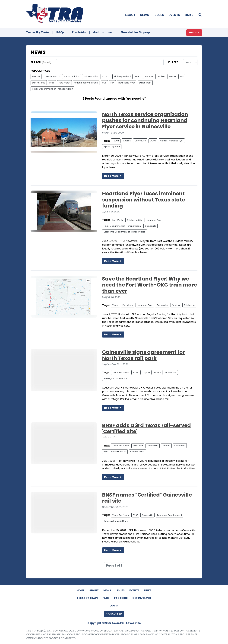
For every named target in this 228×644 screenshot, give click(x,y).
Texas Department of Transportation (52, 89)
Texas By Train (38, 32)
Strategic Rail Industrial (115, 378)
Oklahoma (189, 305)
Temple (166, 446)
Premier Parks (137, 452)
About (130, 15)
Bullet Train (145, 83)
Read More (113, 176)
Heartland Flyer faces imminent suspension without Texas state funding (143, 200)
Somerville (180, 446)
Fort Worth (64, 83)
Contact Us (114, 614)
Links (189, 15)
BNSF (52, 83)
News (144, 15)
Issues (159, 15)
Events (174, 15)
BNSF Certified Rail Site (115, 452)
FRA (112, 83)
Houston (150, 77)
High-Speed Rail (122, 77)
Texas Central (52, 77)
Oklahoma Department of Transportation (125, 232)
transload (138, 446)
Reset (46, 62)
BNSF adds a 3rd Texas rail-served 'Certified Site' (146, 428)
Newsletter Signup (135, 32)
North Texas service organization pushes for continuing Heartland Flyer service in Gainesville (145, 120)
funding (176, 305)
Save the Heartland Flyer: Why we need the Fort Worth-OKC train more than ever (149, 285)
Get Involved (103, 32)
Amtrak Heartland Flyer (172, 141)
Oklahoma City (134, 220)
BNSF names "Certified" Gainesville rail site (147, 498)
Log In (114, 606)
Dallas (162, 77)
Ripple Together (112, 147)
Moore (158, 372)
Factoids (79, 32)
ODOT (153, 141)
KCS (104, 83)
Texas (115, 305)
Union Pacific (91, 77)
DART (138, 77)
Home (81, 590)
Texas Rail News (121, 372)
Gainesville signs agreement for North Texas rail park (144, 355)
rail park (146, 372)
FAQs (60, 32)
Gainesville (140, 141)
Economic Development (170, 515)
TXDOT (106, 77)
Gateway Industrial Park (116, 521)
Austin (172, 77)
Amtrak (36, 77)
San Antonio (39, 83)
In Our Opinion (72, 77)
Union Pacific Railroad (86, 83)
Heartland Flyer (127, 83)
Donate (194, 33)
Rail (182, 77)
